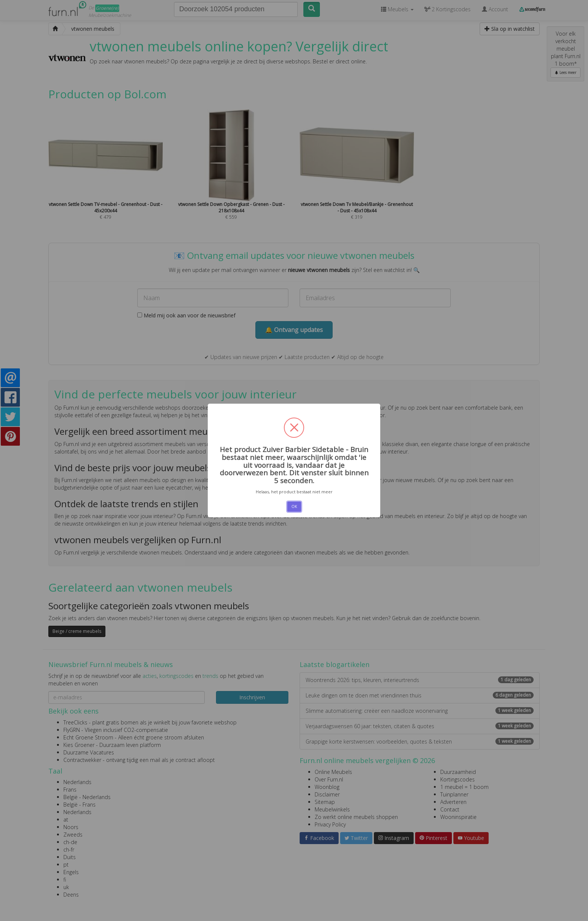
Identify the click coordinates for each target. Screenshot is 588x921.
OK (294, 506)
